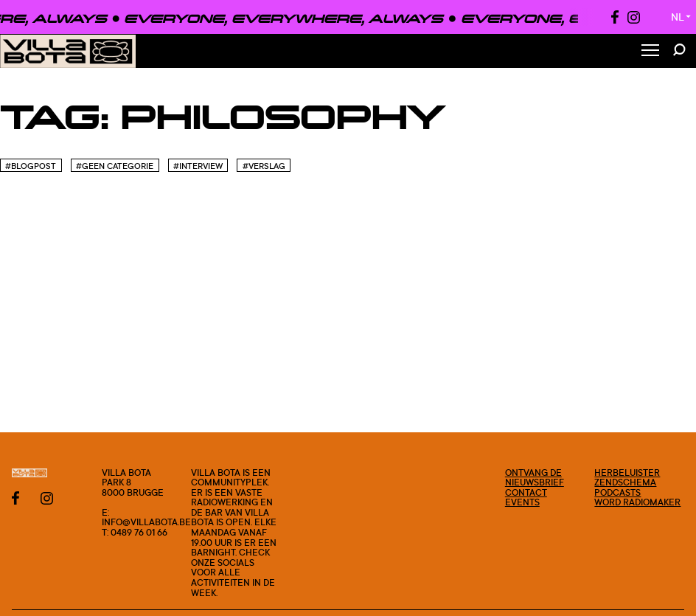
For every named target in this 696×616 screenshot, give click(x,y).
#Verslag (264, 166)
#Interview (198, 166)
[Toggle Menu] (650, 51)
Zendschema (625, 482)
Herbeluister (627, 473)
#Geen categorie (115, 166)
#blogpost (31, 166)
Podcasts (617, 492)
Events (522, 502)
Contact (526, 492)
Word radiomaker (637, 502)
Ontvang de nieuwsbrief (535, 478)
